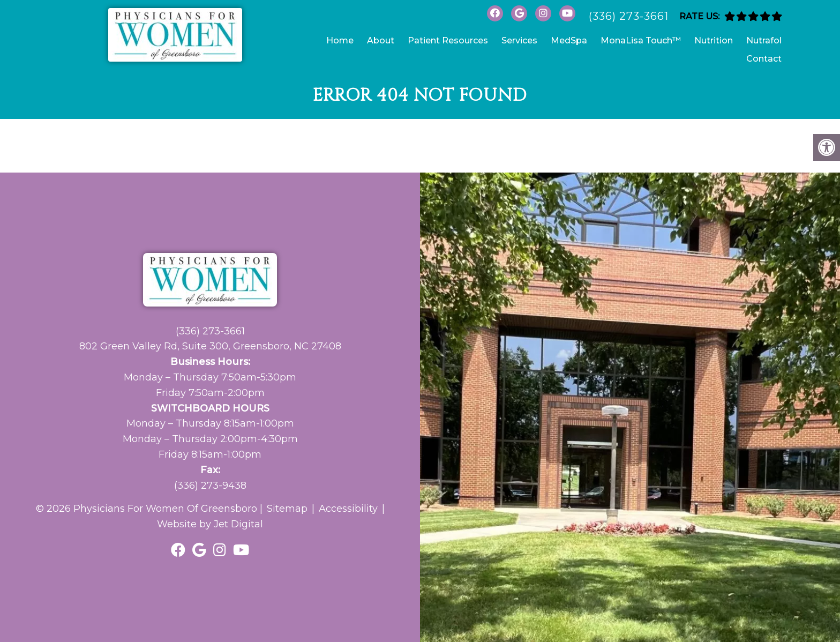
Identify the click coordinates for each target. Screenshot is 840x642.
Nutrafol (764, 40)
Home (340, 40)
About (381, 40)
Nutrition (714, 40)
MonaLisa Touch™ (641, 40)
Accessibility (348, 509)
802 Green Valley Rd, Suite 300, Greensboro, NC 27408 (210, 346)
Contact (764, 59)
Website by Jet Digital (210, 524)
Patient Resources (448, 40)
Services (519, 40)
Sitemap (287, 509)
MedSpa (569, 40)
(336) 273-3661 (629, 16)
